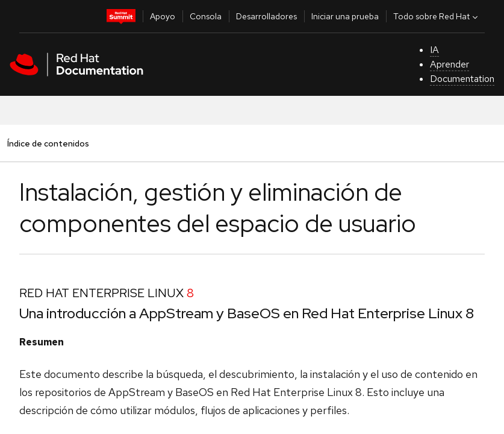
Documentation (462, 79)
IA (434, 50)
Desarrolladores (266, 16)
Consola (206, 16)
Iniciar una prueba (345, 16)
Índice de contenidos (48, 143)
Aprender (450, 64)
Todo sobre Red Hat (437, 16)
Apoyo (163, 16)
